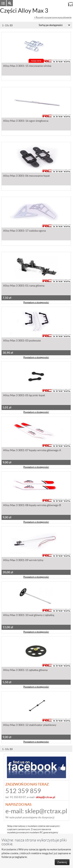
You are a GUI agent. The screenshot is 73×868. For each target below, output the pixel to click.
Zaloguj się (42, 3)
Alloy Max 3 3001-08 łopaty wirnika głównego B (32, 505)
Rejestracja (58, 3)
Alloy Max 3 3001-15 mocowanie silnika (27, 66)
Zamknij (62, 862)
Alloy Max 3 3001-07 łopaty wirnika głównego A (32, 450)
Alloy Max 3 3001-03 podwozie (22, 341)
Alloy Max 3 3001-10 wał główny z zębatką (29, 615)
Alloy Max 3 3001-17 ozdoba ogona (24, 231)
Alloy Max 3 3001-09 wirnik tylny (23, 560)
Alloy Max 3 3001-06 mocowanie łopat (26, 176)
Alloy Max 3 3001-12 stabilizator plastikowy (30, 725)
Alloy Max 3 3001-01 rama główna (24, 286)
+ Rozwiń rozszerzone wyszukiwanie (53, 17)
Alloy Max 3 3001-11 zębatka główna (25, 670)
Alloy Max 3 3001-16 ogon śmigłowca (26, 121)
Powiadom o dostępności (36, 302)
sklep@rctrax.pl (46, 811)
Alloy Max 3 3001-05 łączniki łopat (24, 395)
